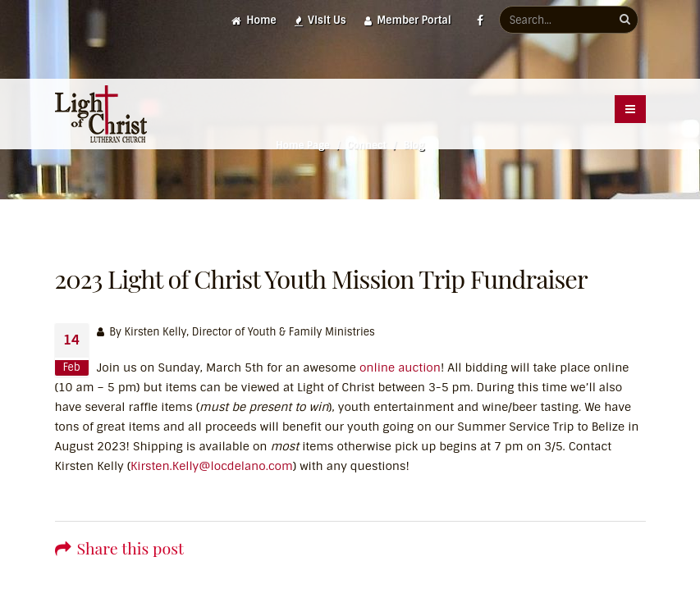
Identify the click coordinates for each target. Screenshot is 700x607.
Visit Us (320, 20)
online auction (400, 367)
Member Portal (408, 20)
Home (254, 20)
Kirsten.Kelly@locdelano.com (212, 466)
